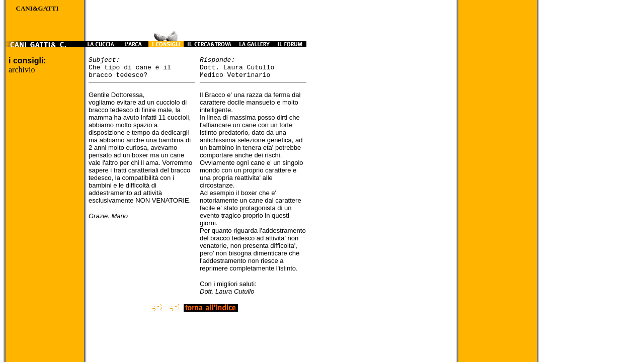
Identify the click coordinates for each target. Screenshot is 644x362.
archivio (22, 70)
